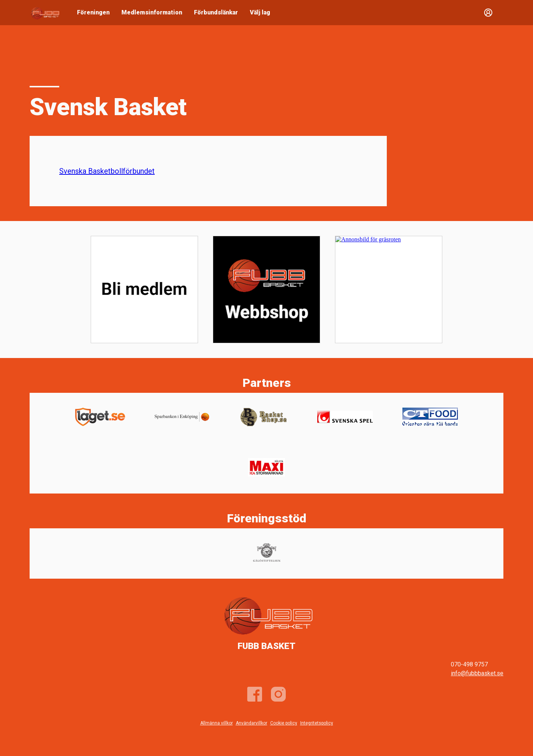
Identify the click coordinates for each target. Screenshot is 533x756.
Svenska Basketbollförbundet (107, 171)
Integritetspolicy (317, 723)
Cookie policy (284, 723)
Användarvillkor (252, 723)
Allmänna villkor (217, 723)
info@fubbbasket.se (477, 673)
